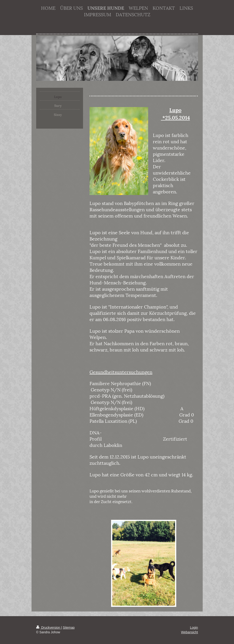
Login (194, 628)
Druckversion (49, 628)
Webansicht (190, 632)
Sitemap (69, 628)
